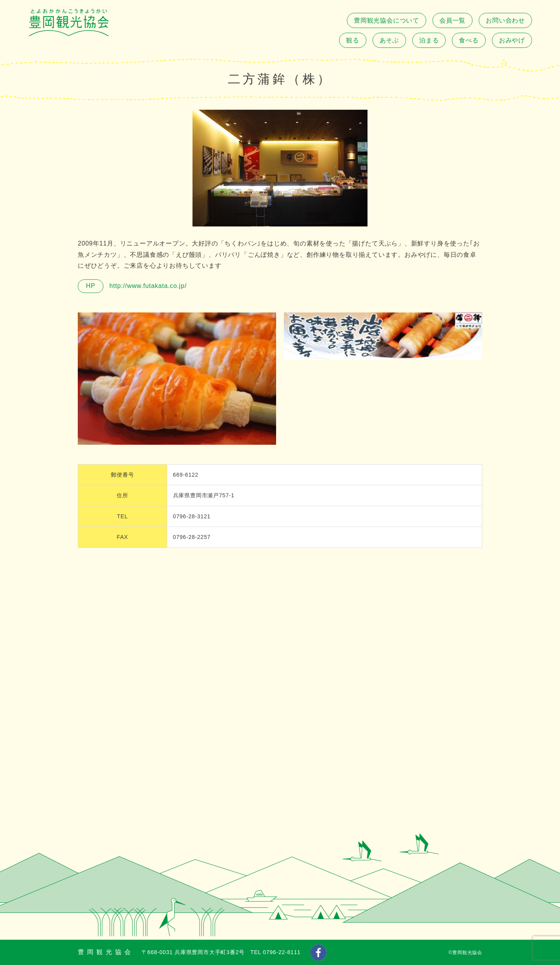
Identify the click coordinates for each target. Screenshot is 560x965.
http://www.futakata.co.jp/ (147, 286)
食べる (469, 40)
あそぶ (389, 40)
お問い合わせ (505, 20)
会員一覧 (452, 20)
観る (353, 40)
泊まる (429, 40)
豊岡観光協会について (387, 20)
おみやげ (512, 40)
